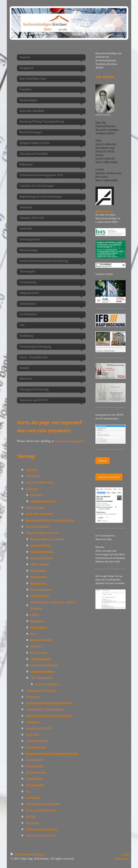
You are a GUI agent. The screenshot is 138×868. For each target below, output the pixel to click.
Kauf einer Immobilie (39, 513)
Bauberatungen (35, 507)
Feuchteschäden (40, 545)
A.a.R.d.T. (37, 646)
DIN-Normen (39, 652)
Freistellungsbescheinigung (43, 804)
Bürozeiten (32, 823)
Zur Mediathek (35, 785)
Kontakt (31, 816)
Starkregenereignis (42, 551)
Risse (34, 633)
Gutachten (32, 488)
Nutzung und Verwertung (42, 829)
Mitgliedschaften (36, 772)
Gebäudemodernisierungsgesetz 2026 (49, 703)
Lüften (34, 614)
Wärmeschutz (39, 577)
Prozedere (36, 495)
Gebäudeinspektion (42, 671)
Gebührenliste (34, 778)
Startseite (31, 469)
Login (125, 854)
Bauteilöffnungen (41, 640)
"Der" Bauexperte (41, 677)
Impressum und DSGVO (41, 835)
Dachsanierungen (41, 589)
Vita (28, 791)
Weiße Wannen (40, 564)
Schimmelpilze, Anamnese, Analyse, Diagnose (53, 605)
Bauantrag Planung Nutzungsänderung (50, 520)
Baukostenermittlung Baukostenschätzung (52, 753)
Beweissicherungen (38, 526)
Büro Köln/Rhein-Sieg (40, 482)
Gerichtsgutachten (37, 741)
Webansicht (122, 859)
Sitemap (103, 461)
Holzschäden (38, 570)
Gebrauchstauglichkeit (44, 665)
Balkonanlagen (40, 596)
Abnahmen (32, 722)
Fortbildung (33, 797)
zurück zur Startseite (109, 477)
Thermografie (34, 760)
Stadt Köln (32, 734)
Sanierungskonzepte (43, 501)
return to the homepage (69, 441)
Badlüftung (37, 621)
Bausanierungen (36, 747)
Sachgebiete (33, 476)
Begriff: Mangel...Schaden (47, 539)
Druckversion (21, 854)
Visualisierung (35, 766)
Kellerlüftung (39, 627)
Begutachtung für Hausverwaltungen (49, 715)
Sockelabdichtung (42, 558)
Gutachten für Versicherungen (44, 709)
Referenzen (33, 696)
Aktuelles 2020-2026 (39, 728)
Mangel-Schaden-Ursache (42, 532)
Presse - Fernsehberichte (41, 810)
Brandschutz (38, 583)
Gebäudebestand (41, 659)
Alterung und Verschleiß (41, 690)
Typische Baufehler (47, 684)
